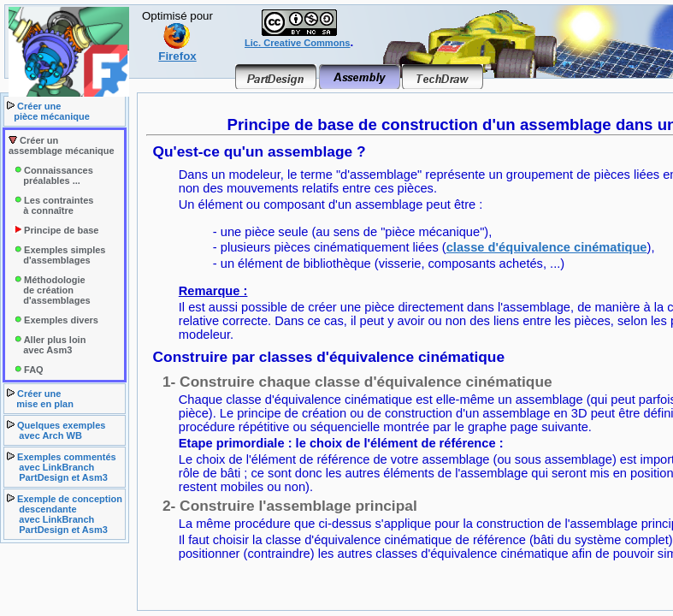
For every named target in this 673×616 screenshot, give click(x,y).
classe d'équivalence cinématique (547, 247)
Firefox (177, 51)
